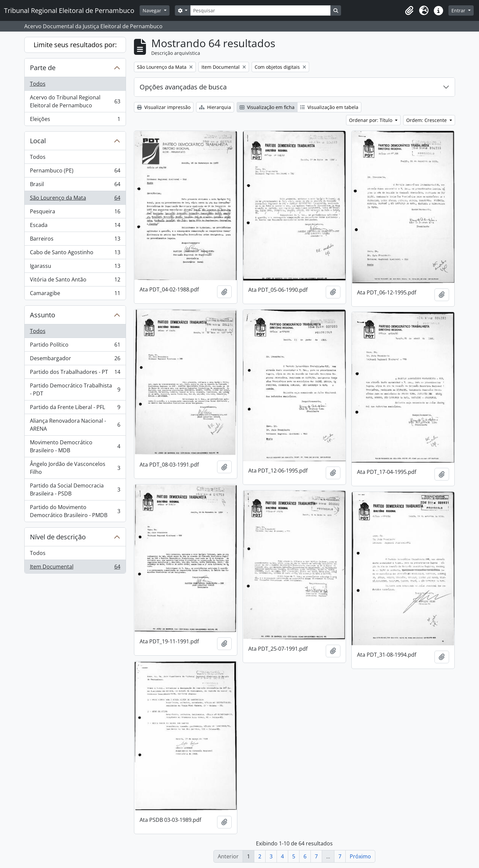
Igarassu (75, 267)
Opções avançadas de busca (183, 87)
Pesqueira (75, 213)
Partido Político (75, 346)
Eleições (75, 120)
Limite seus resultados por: (75, 45)
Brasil (75, 186)
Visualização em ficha (267, 107)
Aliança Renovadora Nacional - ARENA (75, 425)
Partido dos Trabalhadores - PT (75, 373)
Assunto (43, 315)
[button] (409, 11)
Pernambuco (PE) (75, 172)
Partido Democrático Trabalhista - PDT (75, 389)
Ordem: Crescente (427, 120)
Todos (38, 84)
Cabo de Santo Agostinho (75, 254)
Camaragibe (75, 294)
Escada (75, 226)
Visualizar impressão (164, 107)
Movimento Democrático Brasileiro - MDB (75, 446)
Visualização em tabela (329, 107)
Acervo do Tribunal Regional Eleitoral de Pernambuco (75, 101)
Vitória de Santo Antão (75, 281)
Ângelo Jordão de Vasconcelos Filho (75, 468)
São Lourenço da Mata (75, 199)
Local (38, 141)
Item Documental (75, 568)
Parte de (43, 68)
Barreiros (75, 240)
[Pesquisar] (260, 10)
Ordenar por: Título (371, 120)
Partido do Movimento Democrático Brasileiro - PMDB (75, 511)
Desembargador (75, 360)
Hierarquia (215, 107)
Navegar (153, 10)
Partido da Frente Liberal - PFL (75, 409)
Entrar (459, 10)
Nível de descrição (58, 537)
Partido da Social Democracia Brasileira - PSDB (75, 489)
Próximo (360, 856)
